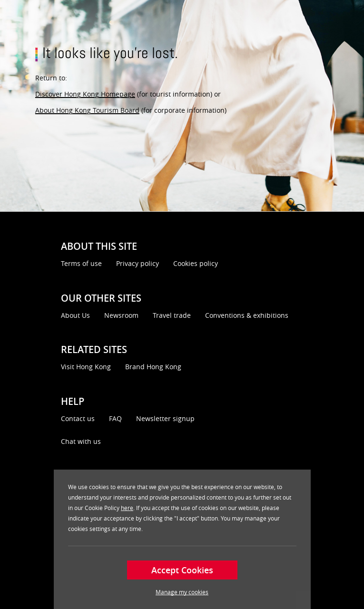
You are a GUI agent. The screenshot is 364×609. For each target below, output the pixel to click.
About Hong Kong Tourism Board (87, 110)
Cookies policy (196, 263)
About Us (75, 315)
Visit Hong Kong (86, 367)
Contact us (78, 418)
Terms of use (81, 263)
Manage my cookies (182, 592)
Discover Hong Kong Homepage (85, 94)
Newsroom (121, 315)
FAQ (115, 418)
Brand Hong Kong (153, 367)
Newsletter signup (165, 418)
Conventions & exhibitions (247, 315)
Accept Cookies (182, 570)
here (127, 508)
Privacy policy (138, 263)
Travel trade (172, 315)
